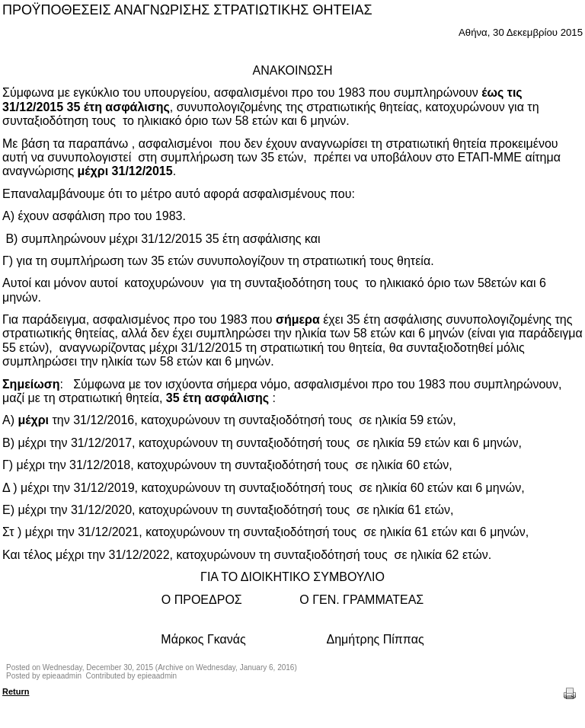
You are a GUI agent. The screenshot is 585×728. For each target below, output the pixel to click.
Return (16, 691)
